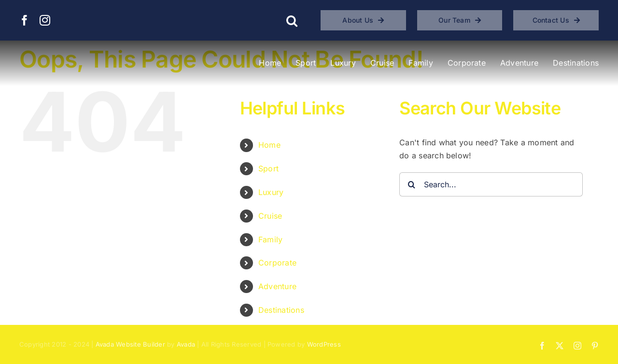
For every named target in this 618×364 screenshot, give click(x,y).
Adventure (277, 286)
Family (270, 239)
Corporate (277, 263)
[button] (292, 20)
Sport (268, 168)
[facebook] (25, 20)
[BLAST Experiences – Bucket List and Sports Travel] (83, 52)
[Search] (411, 184)
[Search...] (491, 184)
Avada (186, 344)
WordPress (324, 344)
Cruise (270, 216)
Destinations (281, 310)
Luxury (271, 192)
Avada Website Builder (130, 344)
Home (269, 145)
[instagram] (45, 20)
